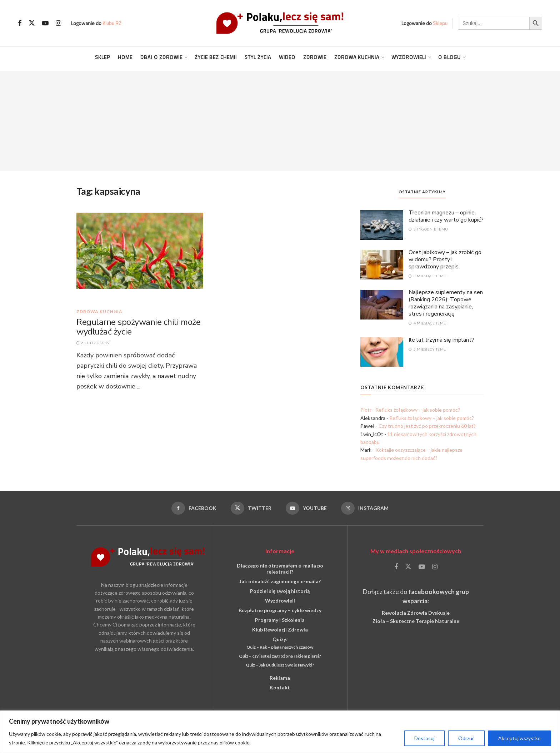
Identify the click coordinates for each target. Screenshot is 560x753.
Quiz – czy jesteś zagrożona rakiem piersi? (280, 656)
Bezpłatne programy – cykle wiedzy (280, 610)
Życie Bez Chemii (216, 57)
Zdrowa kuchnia (357, 57)
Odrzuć (466, 738)
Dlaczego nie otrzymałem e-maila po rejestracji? (280, 569)
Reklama (280, 678)
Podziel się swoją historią (280, 591)
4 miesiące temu (428, 323)
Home (125, 57)
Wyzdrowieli (409, 57)
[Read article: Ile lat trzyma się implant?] (382, 352)
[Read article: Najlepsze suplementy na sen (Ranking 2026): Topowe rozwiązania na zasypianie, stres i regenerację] (382, 304)
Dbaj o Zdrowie (161, 57)
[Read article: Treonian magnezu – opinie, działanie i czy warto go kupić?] (382, 224)
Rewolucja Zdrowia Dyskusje (416, 613)
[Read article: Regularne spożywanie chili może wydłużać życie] (140, 257)
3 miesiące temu (428, 276)
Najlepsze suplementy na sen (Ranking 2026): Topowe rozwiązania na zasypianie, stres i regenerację (446, 303)
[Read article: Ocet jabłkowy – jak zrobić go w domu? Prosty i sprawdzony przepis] (382, 264)
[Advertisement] (280, 121)
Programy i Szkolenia (280, 620)
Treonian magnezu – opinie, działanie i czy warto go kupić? (446, 216)
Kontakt (280, 687)
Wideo (287, 57)
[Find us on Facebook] (20, 23)
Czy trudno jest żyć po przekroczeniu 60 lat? (427, 426)
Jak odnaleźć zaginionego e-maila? (280, 581)
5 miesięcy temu (428, 349)
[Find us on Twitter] (32, 23)
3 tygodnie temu (428, 229)
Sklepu (440, 23)
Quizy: (280, 639)
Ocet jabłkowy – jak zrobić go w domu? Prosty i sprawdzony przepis (445, 259)
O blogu (449, 57)
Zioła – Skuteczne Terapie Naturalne (416, 621)
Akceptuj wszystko (519, 738)
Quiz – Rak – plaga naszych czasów (280, 647)
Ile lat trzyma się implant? (441, 340)
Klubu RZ (112, 23)
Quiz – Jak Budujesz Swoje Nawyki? (280, 665)
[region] (280, 732)
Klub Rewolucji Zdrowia (280, 630)
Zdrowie (315, 57)
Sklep (102, 57)
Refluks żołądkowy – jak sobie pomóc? (418, 410)
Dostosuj (424, 738)
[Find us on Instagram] (58, 23)
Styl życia (258, 57)
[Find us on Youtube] (45, 23)
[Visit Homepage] (280, 23)
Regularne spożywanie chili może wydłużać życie (138, 327)
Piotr (366, 410)
